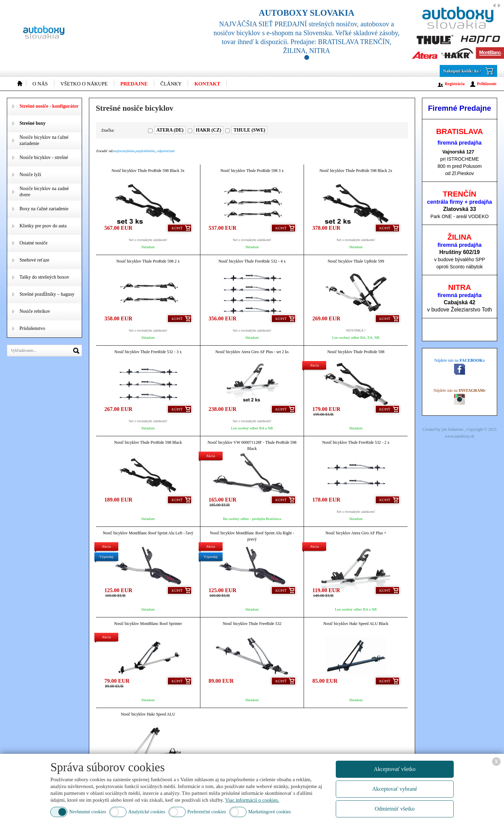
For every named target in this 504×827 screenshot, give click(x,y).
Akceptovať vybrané (395, 789)
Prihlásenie (487, 84)
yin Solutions (453, 429)
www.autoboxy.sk (460, 436)
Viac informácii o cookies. (252, 800)
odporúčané (166, 151)
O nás (40, 84)
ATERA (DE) (170, 130)
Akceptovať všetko (395, 769)
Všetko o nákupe (84, 84)
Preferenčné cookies (207, 812)
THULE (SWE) (249, 130)
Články (171, 84)
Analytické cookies (147, 812)
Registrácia (455, 84)
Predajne (134, 84)
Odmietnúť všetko (395, 809)
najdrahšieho (146, 151)
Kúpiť (177, 228)
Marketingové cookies (270, 812)
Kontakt (207, 84)
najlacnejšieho (124, 151)
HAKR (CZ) (209, 130)
